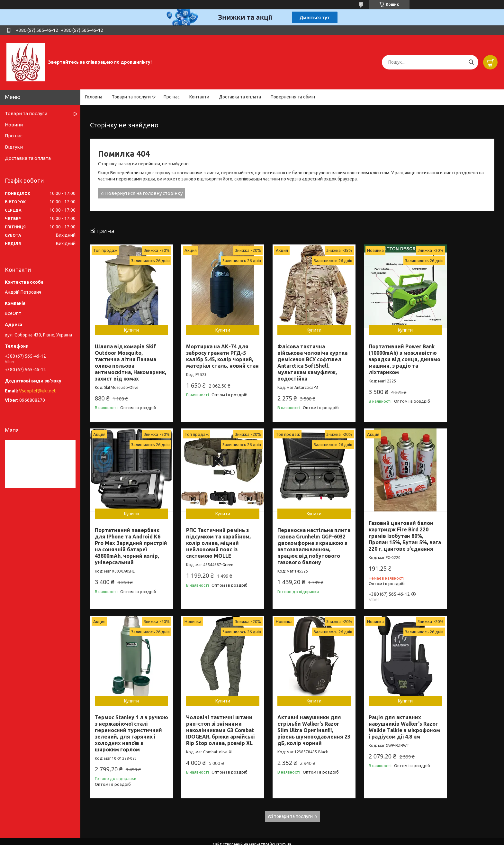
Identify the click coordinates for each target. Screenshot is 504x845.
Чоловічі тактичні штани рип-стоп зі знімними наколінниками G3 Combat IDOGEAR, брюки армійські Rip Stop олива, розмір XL (456, 538)
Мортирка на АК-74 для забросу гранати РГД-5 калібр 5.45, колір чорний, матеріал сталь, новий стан (209, 350)
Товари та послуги (131, 97)
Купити (127, 321)
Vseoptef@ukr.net (37, 391)
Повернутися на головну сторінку (144, 193)
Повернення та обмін (293, 97)
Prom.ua (283, 827)
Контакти (199, 97)
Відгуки (14, 147)
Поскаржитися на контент (234, 839)
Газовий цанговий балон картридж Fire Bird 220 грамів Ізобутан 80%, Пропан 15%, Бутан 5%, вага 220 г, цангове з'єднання (291, 528)
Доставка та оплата (240, 97)
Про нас (172, 97)
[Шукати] (471, 62)
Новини (14, 125)
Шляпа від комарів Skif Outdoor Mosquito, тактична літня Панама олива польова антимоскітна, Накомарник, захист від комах (126, 357)
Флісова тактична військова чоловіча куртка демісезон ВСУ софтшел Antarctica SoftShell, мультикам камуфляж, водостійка (290, 354)
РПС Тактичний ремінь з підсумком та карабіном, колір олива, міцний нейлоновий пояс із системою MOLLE (127, 532)
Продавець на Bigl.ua (252, 833)
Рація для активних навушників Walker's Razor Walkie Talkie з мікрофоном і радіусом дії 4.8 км (208, 719)
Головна (94, 97)
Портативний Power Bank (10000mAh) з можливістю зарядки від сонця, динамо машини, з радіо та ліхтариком (371, 354)
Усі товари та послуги (290, 800)
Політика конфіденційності (287, 839)
